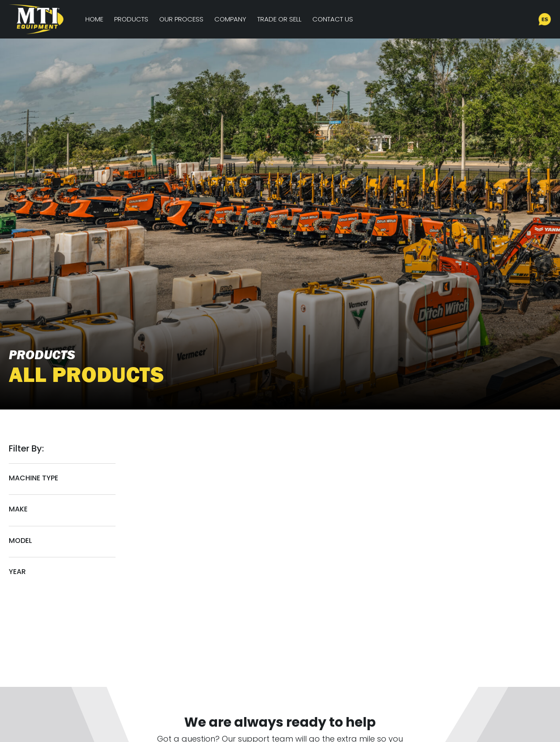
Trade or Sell (279, 19)
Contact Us (333, 19)
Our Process (181, 19)
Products (131, 19)
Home (94, 19)
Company (230, 19)
